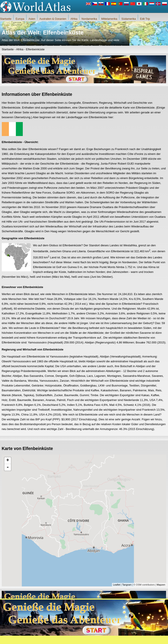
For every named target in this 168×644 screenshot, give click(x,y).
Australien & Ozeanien (53, 19)
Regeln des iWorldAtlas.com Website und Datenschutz (104, 640)
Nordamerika (89, 19)
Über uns (65, 640)
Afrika (74, 19)
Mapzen (161, 585)
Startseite (6, 19)
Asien (32, 19)
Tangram (127, 585)
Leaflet (117, 585)
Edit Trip (145, 19)
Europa (20, 19)
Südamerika (129, 19)
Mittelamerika (109, 19)
